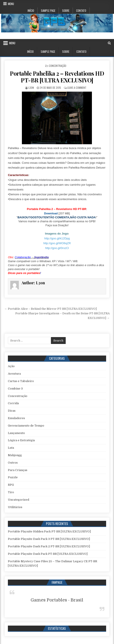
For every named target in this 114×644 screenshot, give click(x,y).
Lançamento (16, 433)
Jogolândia (41, 257)
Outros (13, 463)
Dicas (12, 411)
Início (31, 11)
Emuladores (16, 418)
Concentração (58, 66)
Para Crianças (18, 470)
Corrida (13, 403)
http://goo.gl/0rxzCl (57, 248)
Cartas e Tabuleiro (21, 381)
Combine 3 (15, 389)
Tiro (11, 492)
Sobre (66, 11)
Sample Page (48, 11)
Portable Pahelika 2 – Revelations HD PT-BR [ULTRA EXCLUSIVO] (57, 77)
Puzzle (13, 477)
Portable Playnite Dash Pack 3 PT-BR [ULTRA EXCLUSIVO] (49, 539)
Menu (11, 4)
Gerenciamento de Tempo (26, 426)
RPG (11, 485)
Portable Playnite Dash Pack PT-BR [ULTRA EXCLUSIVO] (48, 554)
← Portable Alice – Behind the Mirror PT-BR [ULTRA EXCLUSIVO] (51, 309)
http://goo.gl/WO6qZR (57, 243)
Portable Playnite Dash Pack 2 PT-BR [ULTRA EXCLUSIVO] (49, 546)
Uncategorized (18, 500)
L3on (31, 88)
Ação (11, 366)
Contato (81, 11)
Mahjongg (15, 455)
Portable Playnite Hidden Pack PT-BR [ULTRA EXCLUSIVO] (49, 531)
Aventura (14, 374)
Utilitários (15, 507)
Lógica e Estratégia (21, 440)
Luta (11, 448)
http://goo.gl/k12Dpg (57, 238)
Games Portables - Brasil (57, 600)
